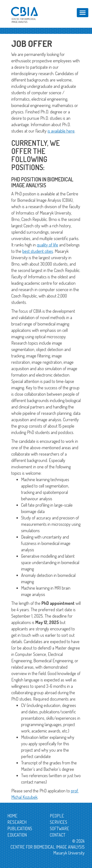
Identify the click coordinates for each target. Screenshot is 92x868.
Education (17, 835)
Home (12, 816)
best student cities (38, 251)
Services (59, 822)
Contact (58, 835)
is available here (61, 131)
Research (17, 822)
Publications (20, 828)
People (57, 816)
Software (59, 828)
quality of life (47, 245)
